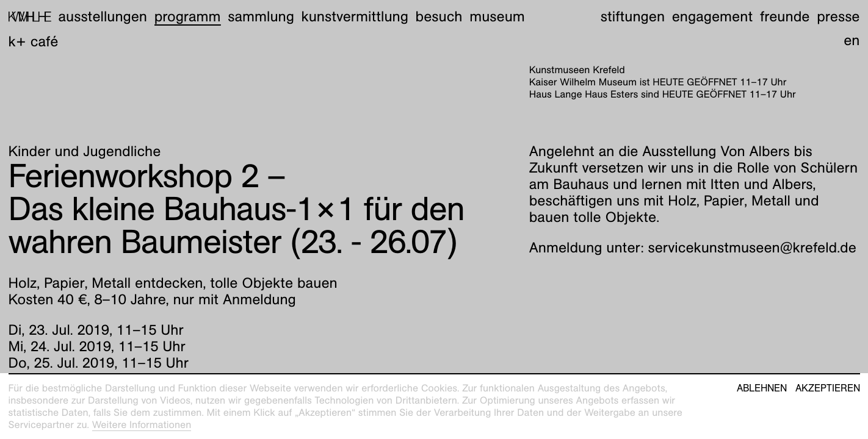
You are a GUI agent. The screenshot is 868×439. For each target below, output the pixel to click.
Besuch (439, 16)
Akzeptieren (828, 388)
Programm (188, 16)
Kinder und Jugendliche (85, 151)
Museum (497, 16)
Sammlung (261, 16)
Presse (838, 16)
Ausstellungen (103, 16)
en (852, 40)
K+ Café (34, 41)
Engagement (712, 16)
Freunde (785, 16)
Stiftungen (633, 16)
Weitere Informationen (142, 425)
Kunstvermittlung (355, 16)
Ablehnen (762, 388)
